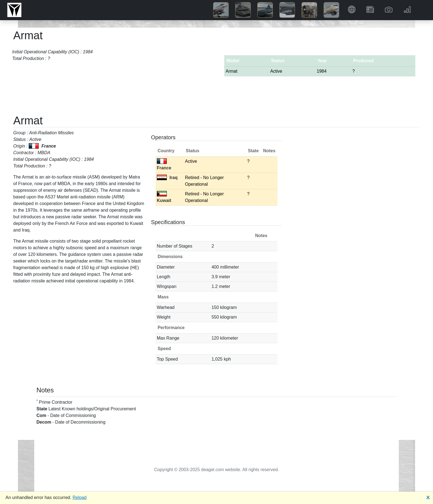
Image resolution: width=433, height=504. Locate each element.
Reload (80, 498)
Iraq (167, 178)
